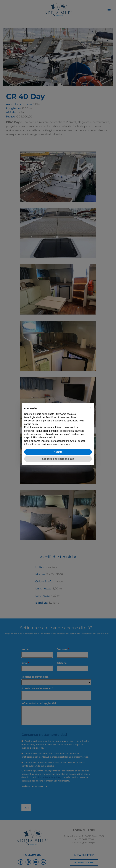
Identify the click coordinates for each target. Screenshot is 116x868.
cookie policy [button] (31, 424)
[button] (90, 408)
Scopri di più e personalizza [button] (58, 459)
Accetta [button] (58, 452)
